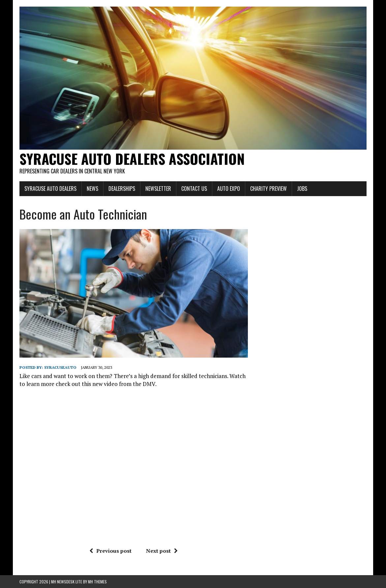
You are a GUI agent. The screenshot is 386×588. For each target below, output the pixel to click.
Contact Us (194, 189)
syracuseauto (60, 367)
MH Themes (97, 582)
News (92, 189)
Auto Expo (229, 189)
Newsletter (158, 189)
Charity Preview (268, 189)
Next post (162, 551)
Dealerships (122, 189)
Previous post (110, 551)
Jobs (302, 189)
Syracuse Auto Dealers (50, 189)
